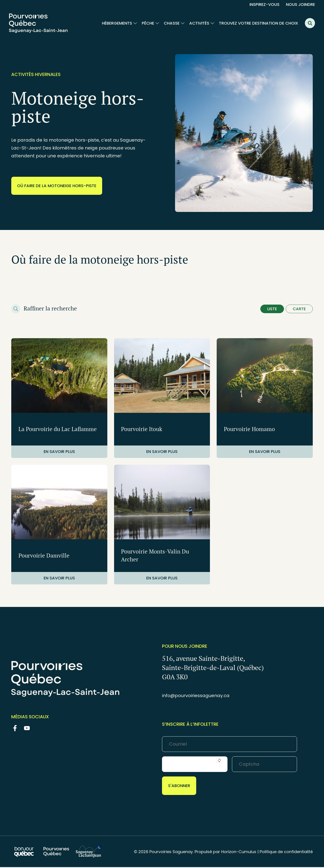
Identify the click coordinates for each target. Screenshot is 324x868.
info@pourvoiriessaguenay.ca (196, 696)
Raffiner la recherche (50, 309)
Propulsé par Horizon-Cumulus (225, 853)
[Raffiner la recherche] (16, 309)
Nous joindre (300, 4)
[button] (310, 23)
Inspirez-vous (264, 4)
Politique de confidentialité (286, 853)
